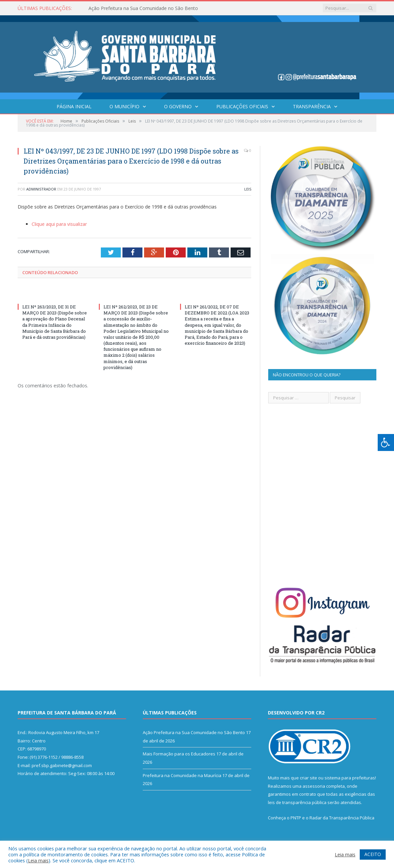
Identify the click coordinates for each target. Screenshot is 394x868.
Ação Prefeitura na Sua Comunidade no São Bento (143, 8)
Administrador (41, 189)
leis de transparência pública (297, 802)
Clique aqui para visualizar (59, 224)
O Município (124, 106)
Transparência (312, 106)
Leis (248, 189)
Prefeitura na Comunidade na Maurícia (182, 775)
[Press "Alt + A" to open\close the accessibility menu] (386, 442)
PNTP (296, 818)
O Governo (178, 106)
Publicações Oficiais (242, 106)
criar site (308, 778)
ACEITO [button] (373, 854)
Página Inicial (74, 106)
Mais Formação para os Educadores (179, 754)
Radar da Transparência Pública (342, 818)
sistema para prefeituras (350, 778)
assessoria (314, 786)
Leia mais (38, 860)
